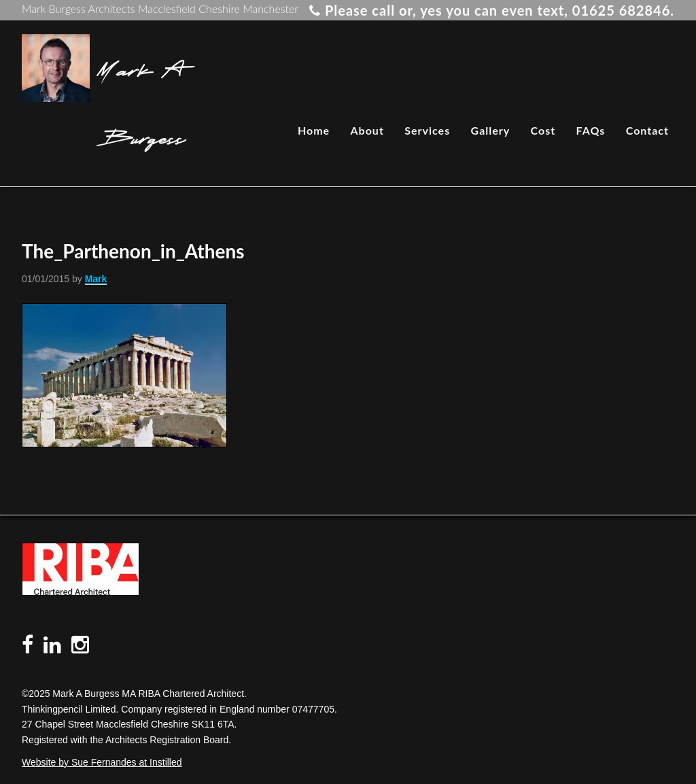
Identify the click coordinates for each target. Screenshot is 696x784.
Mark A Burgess (141, 102)
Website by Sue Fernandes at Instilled (102, 762)
